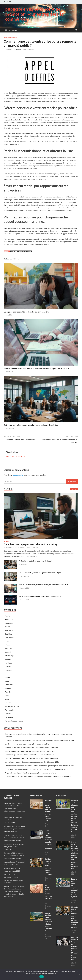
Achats (7, 616)
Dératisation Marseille (12, 844)
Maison (7, 677)
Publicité (8, 692)
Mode (7, 681)
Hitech (7, 645)
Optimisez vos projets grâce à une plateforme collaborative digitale (31, 425)
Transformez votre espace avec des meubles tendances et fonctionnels (48, 810)
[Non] (79, 974)
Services (8, 703)
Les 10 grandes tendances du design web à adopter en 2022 (41, 596)
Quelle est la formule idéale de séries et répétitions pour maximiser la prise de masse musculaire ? (40, 740)
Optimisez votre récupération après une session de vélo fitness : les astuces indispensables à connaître (75, 816)
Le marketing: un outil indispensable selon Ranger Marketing (15, 829)
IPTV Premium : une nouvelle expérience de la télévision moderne (48, 840)
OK (41, 977)
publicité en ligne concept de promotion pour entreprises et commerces (34, 14)
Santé (7, 695)
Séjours (7, 699)
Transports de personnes (14, 721)
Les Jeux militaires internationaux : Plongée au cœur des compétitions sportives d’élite (36, 769)
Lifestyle (8, 666)
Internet (7, 541)
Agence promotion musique (14, 886)
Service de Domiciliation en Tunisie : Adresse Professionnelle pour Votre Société (36, 368)
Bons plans (9, 630)
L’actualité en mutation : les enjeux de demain (36, 561)
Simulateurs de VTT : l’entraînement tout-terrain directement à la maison (31, 747)
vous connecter (18, 475)
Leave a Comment (28, 49)
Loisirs (7, 674)
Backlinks (7, 803)
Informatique (10, 656)
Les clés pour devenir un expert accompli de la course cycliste (27, 744)
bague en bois (9, 868)
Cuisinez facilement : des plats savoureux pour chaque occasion (48, 867)
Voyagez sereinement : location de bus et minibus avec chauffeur (48, 922)
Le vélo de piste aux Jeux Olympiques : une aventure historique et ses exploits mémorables (38, 776)
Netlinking (8, 826)
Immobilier (9, 648)
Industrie (8, 652)
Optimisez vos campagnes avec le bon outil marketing (30, 544)
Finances (8, 641)
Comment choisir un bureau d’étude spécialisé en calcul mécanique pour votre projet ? (14, 808)
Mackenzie (8, 862)
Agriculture (9, 619)
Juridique (8, 663)
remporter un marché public (21, 251)
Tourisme (8, 714)
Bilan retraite (9, 875)
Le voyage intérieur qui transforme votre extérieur (48, 893)
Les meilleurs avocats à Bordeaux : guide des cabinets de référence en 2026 (32, 762)
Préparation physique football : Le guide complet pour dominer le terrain (31, 773)
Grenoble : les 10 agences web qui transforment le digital (40, 573)
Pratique (8, 688)
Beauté (7, 627)
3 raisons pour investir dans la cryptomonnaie (13, 820)
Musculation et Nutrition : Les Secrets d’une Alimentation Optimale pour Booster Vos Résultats (40, 766)
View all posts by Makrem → (16, 456)
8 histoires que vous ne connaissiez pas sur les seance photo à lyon (14, 838)
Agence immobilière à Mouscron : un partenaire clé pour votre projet (30, 751)
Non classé (9, 685)
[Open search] (76, 30)
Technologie (9, 710)
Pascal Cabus (21, 547)
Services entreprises (10, 38)
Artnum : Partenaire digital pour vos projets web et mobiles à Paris (44, 585)
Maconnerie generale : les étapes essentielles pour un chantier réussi (30, 755)
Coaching (8, 634)
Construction (10, 638)
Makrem (19, 49)
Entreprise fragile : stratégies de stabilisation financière (26, 312)
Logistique (9, 670)
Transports (9, 717)
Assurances (9, 623)
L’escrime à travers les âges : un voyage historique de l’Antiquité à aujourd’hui (33, 758)
